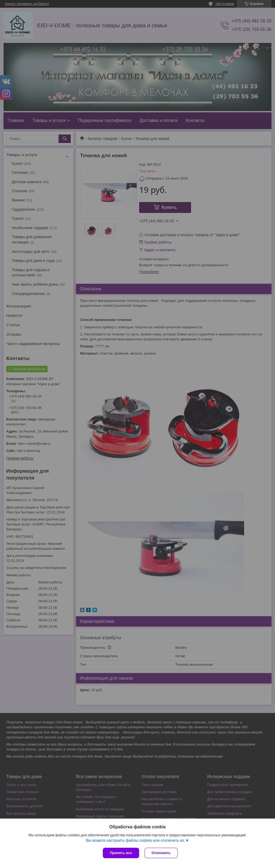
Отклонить (161, 853)
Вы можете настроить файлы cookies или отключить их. (135, 840)
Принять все (121, 853)
